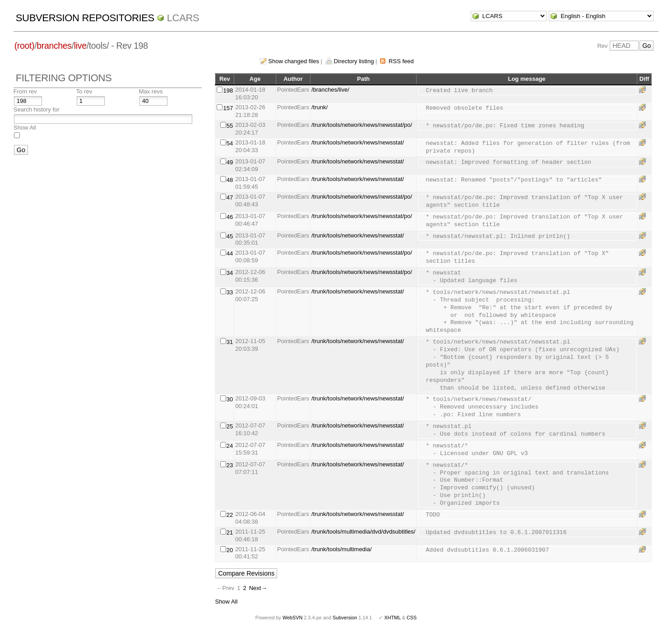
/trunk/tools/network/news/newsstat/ (358, 142)
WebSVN (292, 618)
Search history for (37, 109)
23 (230, 465)
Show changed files (294, 61)
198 (228, 91)
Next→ (258, 588)
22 (230, 515)
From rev (25, 91)
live (80, 46)
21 (230, 532)
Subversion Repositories (85, 18)
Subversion (345, 618)
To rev (84, 91)
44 (230, 253)
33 (230, 292)
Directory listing (354, 61)
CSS (412, 618)
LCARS (183, 18)
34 (230, 273)
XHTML (392, 618)
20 (230, 550)
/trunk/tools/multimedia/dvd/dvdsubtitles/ (364, 532)
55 (230, 126)
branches (54, 46)
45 (230, 236)
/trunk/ (320, 107)
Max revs (151, 91)
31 (230, 342)
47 (230, 197)
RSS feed (401, 61)
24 (230, 446)
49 (230, 162)
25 (230, 426)
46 (230, 217)
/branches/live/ (330, 90)
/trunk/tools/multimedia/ (342, 549)
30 (230, 399)
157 (228, 108)
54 (230, 143)
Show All (25, 128)
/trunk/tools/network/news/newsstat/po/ (362, 125)
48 (230, 180)
